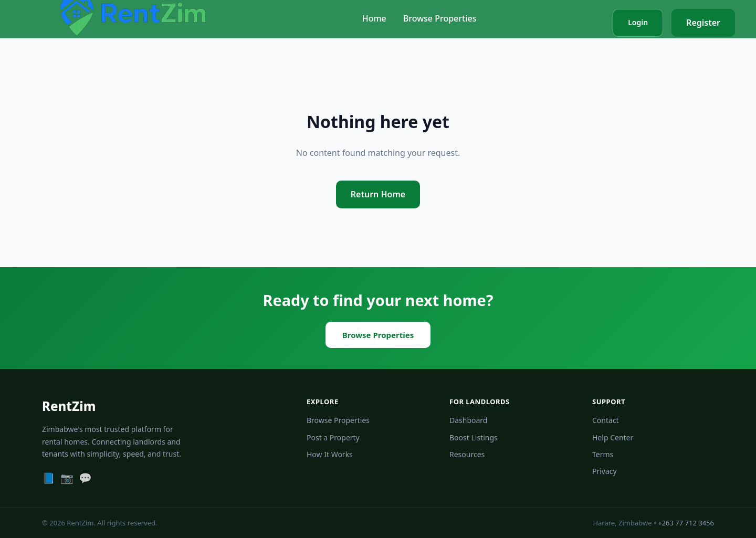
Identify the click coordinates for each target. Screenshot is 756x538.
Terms (603, 454)
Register (703, 23)
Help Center (613, 437)
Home (374, 18)
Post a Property (333, 437)
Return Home (378, 194)
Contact (606, 420)
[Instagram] (67, 478)
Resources (467, 454)
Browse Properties (440, 18)
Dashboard (468, 420)
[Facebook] (49, 478)
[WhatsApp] (85, 478)
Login (638, 22)
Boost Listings (474, 437)
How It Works (330, 454)
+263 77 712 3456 (686, 523)
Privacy (605, 471)
